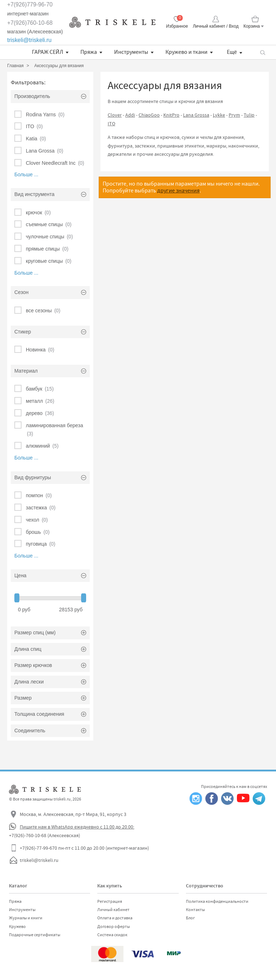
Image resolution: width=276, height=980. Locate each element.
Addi (130, 115)
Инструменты (131, 52)
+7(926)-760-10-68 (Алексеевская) (45, 835)
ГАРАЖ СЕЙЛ (48, 52)
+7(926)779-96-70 (30, 4)
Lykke (219, 115)
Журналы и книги (26, 918)
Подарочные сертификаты (35, 935)
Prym (234, 115)
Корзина (252, 26)
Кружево (17, 927)
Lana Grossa (196, 115)
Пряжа (89, 52)
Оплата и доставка (115, 918)
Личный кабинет (113, 910)
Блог (190, 918)
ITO (111, 123)
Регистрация (110, 901)
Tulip (249, 115)
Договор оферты (114, 927)
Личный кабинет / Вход (216, 26)
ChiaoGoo (149, 115)
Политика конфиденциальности (217, 901)
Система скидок (112, 935)
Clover (115, 115)
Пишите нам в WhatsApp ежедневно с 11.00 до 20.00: (77, 827)
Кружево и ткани (186, 52)
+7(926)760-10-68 (30, 23)
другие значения (178, 191)
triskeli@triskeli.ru (29, 40)
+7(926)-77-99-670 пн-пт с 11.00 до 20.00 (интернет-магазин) (84, 848)
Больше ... (26, 174)
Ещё (232, 52)
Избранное (177, 26)
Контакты (195, 910)
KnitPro (171, 115)
